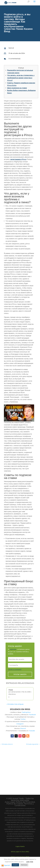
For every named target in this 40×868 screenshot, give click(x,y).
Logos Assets (20, 846)
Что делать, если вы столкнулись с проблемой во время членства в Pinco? (21, 78)
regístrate (13, 649)
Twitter (23, 719)
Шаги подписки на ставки (17, 88)
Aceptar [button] (15, 865)
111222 (11, 690)
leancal (11, 48)
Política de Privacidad (25, 802)
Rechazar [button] (24, 865)
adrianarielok (16, 692)
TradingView (26, 712)
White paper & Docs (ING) (20, 852)
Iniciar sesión (20, 674)
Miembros (12, 694)
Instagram (20, 724)
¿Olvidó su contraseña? (15, 669)
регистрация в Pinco (18, 159)
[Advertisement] (20, 768)
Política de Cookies (15, 804)
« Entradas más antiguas (15, 704)
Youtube (32, 731)
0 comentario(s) (14, 59)
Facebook (32, 715)
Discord (23, 728)
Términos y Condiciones (24, 805)
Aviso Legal (10, 802)
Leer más (30, 862)
